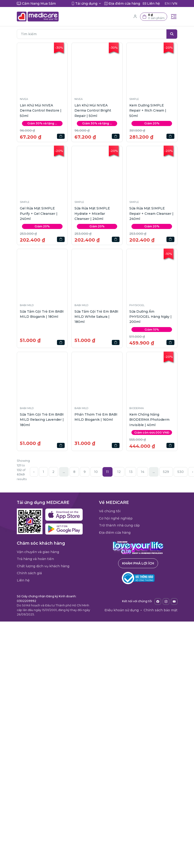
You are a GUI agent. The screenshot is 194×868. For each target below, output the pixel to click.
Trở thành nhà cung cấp (119, 525)
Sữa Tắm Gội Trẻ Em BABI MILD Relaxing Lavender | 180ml (42, 420)
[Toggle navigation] (174, 17)
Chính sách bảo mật (160, 610)
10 (96, 472)
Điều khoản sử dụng (122, 610)
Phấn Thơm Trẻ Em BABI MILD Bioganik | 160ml (96, 417)
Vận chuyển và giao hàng (38, 552)
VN (175, 3)
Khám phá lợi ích (138, 563)
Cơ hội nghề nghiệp (116, 518)
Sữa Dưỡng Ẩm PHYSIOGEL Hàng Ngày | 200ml (150, 317)
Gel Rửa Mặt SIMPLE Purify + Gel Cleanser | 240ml (39, 214)
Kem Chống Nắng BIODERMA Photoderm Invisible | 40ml (149, 420)
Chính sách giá (29, 573)
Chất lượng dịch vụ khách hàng (43, 566)
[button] (154, 17)
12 (119, 472)
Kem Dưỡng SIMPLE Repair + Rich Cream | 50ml (148, 111)
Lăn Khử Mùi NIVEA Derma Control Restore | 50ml (41, 111)
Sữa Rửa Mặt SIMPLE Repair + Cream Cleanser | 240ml (151, 214)
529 (166, 472)
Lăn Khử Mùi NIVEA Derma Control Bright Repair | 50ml (93, 111)
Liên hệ (23, 580)
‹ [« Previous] (34, 472)
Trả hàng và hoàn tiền (35, 559)
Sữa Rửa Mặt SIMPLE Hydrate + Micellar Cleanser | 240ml (92, 214)
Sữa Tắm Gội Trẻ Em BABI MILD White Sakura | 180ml (96, 317)
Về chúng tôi (110, 511)
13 (131, 472)
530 (181, 472)
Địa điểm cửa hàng (115, 533)
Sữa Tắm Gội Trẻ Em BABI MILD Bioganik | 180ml (42, 314)
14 (143, 472)
